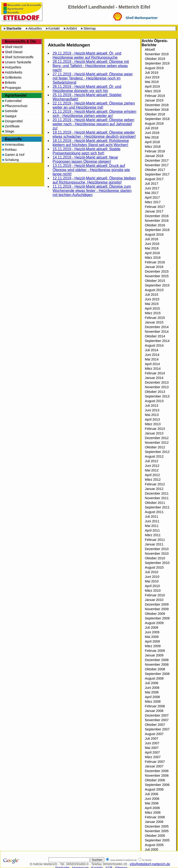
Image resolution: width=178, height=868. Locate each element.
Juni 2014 (152, 355)
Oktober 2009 (155, 614)
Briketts (10, 83)
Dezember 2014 (157, 327)
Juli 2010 (152, 572)
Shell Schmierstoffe (19, 57)
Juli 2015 (152, 295)
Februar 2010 (155, 595)
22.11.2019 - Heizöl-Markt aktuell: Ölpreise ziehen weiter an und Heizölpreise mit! (94, 105)
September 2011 (157, 507)
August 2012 (154, 456)
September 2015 (157, 285)
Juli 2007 (152, 739)
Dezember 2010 (157, 549)
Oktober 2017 (155, 170)
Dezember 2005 (157, 826)
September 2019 (157, 63)
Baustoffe (13, 139)
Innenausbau (14, 145)
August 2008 (154, 678)
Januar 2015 (154, 322)
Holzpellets (13, 67)
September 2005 (157, 840)
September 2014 (157, 341)
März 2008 (153, 702)
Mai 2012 (152, 470)
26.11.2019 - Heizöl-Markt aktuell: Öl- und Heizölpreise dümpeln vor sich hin (87, 89)
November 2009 (157, 609)
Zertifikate (12, 126)
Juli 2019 (152, 73)
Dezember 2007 (157, 715)
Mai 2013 (152, 415)
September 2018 (157, 119)
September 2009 (157, 618)
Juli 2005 (152, 850)
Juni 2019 (152, 77)
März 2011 (153, 535)
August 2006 (154, 789)
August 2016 (154, 234)
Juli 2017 (152, 184)
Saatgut (11, 116)
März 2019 (153, 91)
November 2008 (157, 665)
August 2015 (154, 290)
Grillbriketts (13, 77)
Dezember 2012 (157, 438)
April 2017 (152, 197)
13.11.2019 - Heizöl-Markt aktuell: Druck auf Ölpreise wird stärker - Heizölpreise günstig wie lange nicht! (91, 170)
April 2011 (152, 530)
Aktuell (150, 49)
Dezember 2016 (157, 216)
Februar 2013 (155, 429)
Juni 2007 (152, 743)
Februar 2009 (155, 651)
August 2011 (154, 512)
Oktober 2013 (155, 392)
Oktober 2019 (155, 59)
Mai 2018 (152, 137)
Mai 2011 (152, 526)
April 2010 (152, 586)
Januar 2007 (154, 766)
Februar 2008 (155, 706)
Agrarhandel (16, 95)
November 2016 (157, 221)
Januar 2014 (154, 378)
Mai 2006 (152, 803)
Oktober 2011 (155, 503)
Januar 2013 (154, 433)
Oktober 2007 (155, 725)
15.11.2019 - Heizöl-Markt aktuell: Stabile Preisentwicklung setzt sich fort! (87, 151)
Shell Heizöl (14, 47)
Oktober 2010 (155, 558)
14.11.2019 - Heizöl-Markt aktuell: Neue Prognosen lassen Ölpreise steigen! (85, 159)
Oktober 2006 (155, 780)
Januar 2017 (154, 211)
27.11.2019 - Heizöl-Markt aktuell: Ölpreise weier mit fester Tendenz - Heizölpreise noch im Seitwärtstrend (93, 78)
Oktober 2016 (155, 225)
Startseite (14, 28)
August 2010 (154, 567)
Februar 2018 (155, 151)
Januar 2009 (154, 655)
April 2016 (152, 253)
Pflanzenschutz (16, 106)
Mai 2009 (152, 637)
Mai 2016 (152, 248)
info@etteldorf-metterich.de (150, 864)
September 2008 (157, 674)
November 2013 (157, 387)
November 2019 (157, 54)
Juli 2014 (152, 350)
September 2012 (157, 452)
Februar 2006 (155, 817)
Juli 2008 (152, 683)
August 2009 (154, 623)
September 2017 (157, 174)
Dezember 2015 (157, 271)
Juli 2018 (152, 128)
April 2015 (152, 308)
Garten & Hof (15, 155)
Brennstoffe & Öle (21, 42)
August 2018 (154, 123)
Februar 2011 (155, 540)
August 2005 (154, 845)
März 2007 (153, 757)
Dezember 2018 (157, 105)
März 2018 (153, 147)
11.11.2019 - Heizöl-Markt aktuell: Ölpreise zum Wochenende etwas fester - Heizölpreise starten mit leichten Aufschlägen (92, 191)
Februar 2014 (155, 373)
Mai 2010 (152, 581)
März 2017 (153, 202)
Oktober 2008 (155, 669)
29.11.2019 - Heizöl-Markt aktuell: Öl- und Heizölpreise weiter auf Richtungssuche (87, 55)
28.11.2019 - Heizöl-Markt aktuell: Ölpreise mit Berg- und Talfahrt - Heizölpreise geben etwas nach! (91, 66)
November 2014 (157, 332)
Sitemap (90, 28)
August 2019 (154, 68)
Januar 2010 (154, 600)
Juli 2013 (152, 406)
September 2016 (157, 230)
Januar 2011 (154, 544)
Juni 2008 (152, 688)
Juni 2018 (152, 133)
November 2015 (157, 276)
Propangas (13, 88)
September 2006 (157, 785)
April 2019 (152, 86)
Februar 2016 (155, 262)
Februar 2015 (155, 318)
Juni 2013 (152, 410)
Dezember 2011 (157, 493)
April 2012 (152, 475)
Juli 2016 (152, 239)
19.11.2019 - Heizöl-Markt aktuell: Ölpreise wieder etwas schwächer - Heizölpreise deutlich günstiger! (94, 134)
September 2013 (157, 396)
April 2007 (152, 752)
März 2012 (153, 480)
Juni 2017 (152, 188)
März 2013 (153, 424)
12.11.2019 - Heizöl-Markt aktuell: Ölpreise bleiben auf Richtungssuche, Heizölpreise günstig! (94, 180)
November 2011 (157, 498)
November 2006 (157, 776)
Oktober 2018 (155, 114)
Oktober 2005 (155, 836)
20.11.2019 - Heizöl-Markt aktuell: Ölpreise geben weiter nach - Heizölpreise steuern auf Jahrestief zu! (93, 124)
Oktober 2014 (155, 336)
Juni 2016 (152, 244)
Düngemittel (14, 121)
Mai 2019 (152, 82)
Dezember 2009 (157, 604)
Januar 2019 (154, 100)
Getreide (11, 111)
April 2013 (152, 419)
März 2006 (153, 813)
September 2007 (157, 729)
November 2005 (157, 831)
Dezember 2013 (157, 382)
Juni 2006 (152, 799)
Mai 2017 (152, 193)
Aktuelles (35, 28)
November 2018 (157, 110)
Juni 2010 (152, 577)
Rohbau (11, 150)
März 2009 (153, 646)
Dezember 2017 (157, 160)
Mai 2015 (152, 304)
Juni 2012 (152, 466)
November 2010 (157, 554)
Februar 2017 (155, 207)
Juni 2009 (152, 632)
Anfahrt (72, 28)
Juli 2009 (152, 628)
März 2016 (153, 258)
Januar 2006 (154, 822)
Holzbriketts (14, 72)
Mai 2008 (152, 692)
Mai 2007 (152, 748)
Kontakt (54, 28)
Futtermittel (13, 101)
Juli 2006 (152, 794)
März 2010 (153, 591)
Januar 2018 (154, 156)
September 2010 (157, 563)
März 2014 (153, 369)
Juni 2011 (152, 521)
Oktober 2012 (155, 447)
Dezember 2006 (157, 771)
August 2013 (154, 401)
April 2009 (152, 641)
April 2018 (152, 142)
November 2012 (157, 443)
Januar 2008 (154, 711)
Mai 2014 (152, 359)
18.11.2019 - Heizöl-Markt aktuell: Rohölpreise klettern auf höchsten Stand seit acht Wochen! (91, 143)
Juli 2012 (152, 461)
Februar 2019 (155, 96)
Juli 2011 (152, 517)
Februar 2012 (155, 484)
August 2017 (154, 179)
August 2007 (154, 734)
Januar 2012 (154, 489)
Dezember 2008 (157, 660)
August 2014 (154, 345)
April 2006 (152, 808)
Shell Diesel (14, 52)
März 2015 (153, 313)
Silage (10, 131)
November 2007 (157, 720)
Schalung (12, 160)
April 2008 (152, 697)
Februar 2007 (155, 762)
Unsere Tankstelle (18, 62)
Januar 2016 (154, 267)
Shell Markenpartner (142, 18)
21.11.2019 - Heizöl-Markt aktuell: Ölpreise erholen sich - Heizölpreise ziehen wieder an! (94, 114)
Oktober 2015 (155, 281)
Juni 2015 (152, 299)
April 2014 (152, 364)
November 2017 (157, 165)
